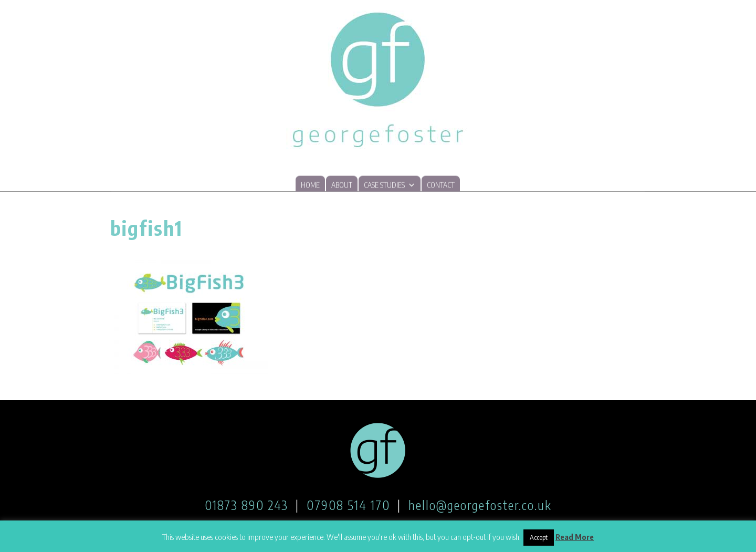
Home (310, 186)
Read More (575, 537)
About (342, 186)
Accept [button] (539, 537)
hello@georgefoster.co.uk (480, 505)
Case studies (390, 185)
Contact (441, 186)
